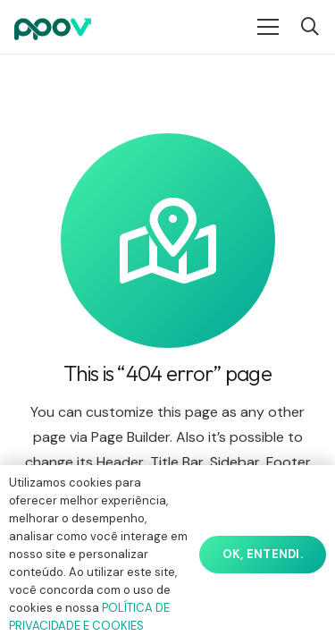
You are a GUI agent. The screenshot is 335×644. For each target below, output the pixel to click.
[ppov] (53, 27)
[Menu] (268, 27)
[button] (310, 27)
